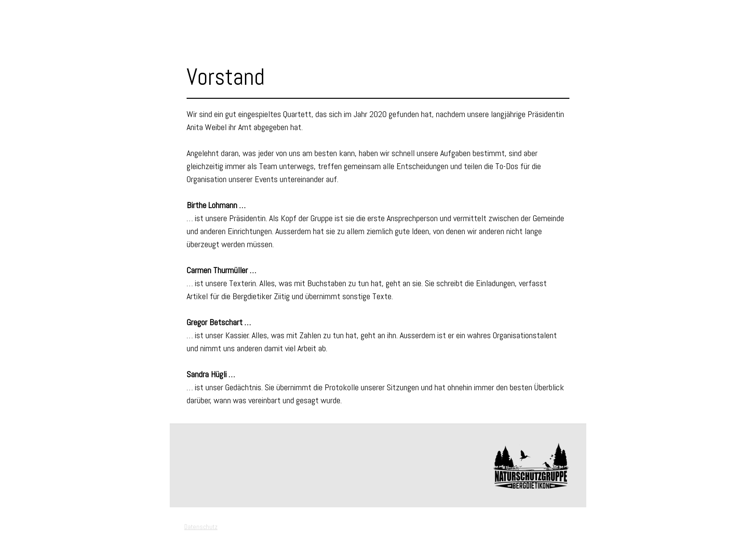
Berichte (73, 124)
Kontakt (73, 159)
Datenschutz (201, 527)
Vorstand (78, 72)
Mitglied (73, 107)
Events (71, 38)
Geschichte (83, 90)
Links (68, 142)
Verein (69, 55)
